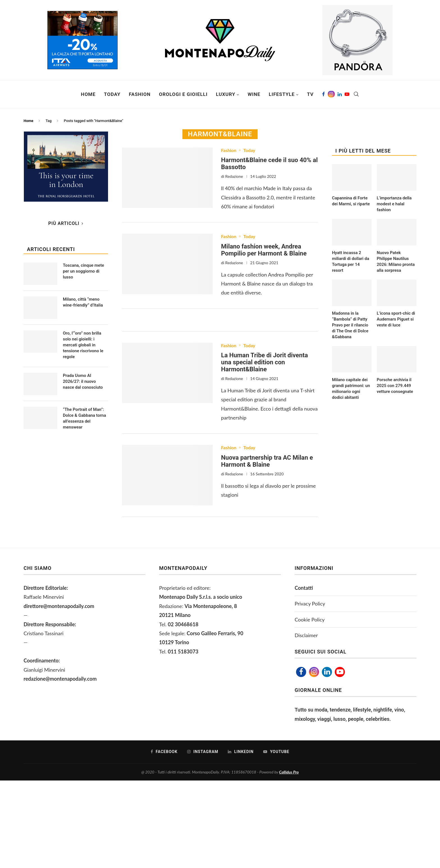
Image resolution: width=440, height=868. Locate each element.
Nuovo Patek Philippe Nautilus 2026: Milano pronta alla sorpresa (396, 262)
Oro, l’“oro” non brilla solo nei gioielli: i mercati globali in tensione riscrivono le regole (83, 345)
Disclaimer (306, 635)
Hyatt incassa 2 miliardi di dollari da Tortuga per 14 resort (350, 262)
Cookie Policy (310, 620)
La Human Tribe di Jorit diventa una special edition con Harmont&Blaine (264, 362)
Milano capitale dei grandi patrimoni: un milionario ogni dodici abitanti (351, 389)
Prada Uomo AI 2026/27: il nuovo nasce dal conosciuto (83, 381)
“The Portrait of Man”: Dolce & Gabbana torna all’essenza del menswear (84, 418)
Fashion (140, 94)
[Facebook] (324, 94)
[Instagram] (331, 94)
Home (88, 94)
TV (310, 94)
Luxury (226, 94)
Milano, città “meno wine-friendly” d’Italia (83, 302)
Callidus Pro (289, 772)
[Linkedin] (340, 94)
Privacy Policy (310, 604)
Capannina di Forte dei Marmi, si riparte (351, 201)
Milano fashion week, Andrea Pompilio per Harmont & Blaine (264, 250)
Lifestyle (282, 94)
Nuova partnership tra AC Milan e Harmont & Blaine (267, 461)
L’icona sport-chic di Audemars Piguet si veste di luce (396, 319)
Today (112, 94)
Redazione (234, 176)
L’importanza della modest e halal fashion (394, 204)
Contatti (304, 588)
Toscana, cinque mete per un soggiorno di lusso (83, 271)
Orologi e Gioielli (183, 94)
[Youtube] (347, 94)
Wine (254, 94)
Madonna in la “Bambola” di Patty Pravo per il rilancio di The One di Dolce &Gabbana (350, 325)
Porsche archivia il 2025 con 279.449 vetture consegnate (395, 386)
